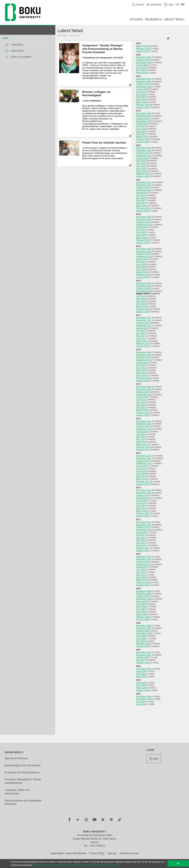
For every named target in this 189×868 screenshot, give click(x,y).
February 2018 (143, 309)
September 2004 (144, 699)
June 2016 (141, 368)
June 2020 (141, 232)
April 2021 (141, 203)
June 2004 (141, 704)
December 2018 (144, 283)
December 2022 (144, 148)
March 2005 (142, 688)
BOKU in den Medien (21, 57)
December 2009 (144, 591)
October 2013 (143, 461)
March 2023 (142, 137)
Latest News (17, 45)
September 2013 (144, 463)
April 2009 (141, 612)
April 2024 (141, 99)
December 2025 (144, 57)
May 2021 (141, 200)
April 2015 (141, 407)
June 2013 (141, 471)
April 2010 (141, 577)
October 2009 (143, 596)
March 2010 (142, 580)
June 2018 (141, 299)
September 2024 (144, 87)
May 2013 (141, 474)
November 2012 (144, 493)
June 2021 (141, 198)
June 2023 (141, 129)
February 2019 (143, 275)
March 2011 (142, 545)
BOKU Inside (17, 51)
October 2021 (143, 187)
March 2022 (142, 171)
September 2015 (144, 394)
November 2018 (144, 286)
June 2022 (141, 163)
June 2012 (141, 503)
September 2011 (144, 530)
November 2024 (144, 81)
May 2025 (141, 70)
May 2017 (141, 336)
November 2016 (144, 355)
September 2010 (144, 564)
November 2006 (144, 669)
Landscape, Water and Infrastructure (17, 792)
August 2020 (142, 227)
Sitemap (112, 853)
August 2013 (142, 466)
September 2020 (144, 225)
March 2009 (142, 614)
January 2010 (143, 585)
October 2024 (143, 84)
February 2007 (143, 663)
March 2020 (142, 238)
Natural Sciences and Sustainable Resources (23, 802)
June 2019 (141, 264)
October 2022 (143, 153)
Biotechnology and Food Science (23, 765)
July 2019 (141, 262)
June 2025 (141, 68)
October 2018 (143, 288)
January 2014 (143, 450)
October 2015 (143, 392)
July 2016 (141, 365)
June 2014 (141, 437)
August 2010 (142, 567)
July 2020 (141, 230)
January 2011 (143, 551)
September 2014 (144, 429)
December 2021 (144, 182)
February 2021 (143, 208)
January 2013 (143, 484)
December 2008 (144, 626)
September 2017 (144, 325)
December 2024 (144, 79)
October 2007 (143, 657)
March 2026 (142, 46)
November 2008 (144, 628)
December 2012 (144, 490)
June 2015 (141, 402)
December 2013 (144, 456)
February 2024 (143, 105)
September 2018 (144, 291)
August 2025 (142, 65)
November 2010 (144, 559)
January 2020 (143, 243)
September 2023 (144, 121)
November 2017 (144, 320)
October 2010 (143, 562)
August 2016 (142, 363)
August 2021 (142, 193)
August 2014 (142, 432)
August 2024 (142, 89)
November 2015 (144, 389)
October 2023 (143, 119)
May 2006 (141, 674)
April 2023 (141, 134)
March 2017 (142, 341)
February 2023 (143, 139)
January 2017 (143, 346)
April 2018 (141, 304)
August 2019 (142, 259)
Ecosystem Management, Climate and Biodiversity (23, 781)
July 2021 (141, 195)
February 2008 (143, 644)
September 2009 (144, 599)
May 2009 (141, 609)
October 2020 (143, 222)
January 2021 (143, 211)
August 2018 (142, 293)
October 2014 (143, 426)
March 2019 (142, 272)
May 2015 (141, 405)
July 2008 (141, 636)
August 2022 (142, 158)
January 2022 (143, 176)
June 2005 (141, 683)
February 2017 (143, 343)
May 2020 (141, 235)
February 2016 (143, 378)
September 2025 (144, 62)
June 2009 (141, 606)
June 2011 (141, 538)
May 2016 (141, 370)
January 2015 (143, 415)
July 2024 (141, 92)
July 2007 (141, 660)
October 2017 (143, 323)
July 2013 (141, 469)
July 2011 (141, 535)
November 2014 (144, 424)
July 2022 (141, 161)
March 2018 (142, 306)
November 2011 (144, 525)
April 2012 (141, 508)
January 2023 (143, 142)
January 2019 (143, 277)
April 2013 (141, 476)
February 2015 (143, 412)
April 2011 (141, 543)
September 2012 (144, 498)
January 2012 (143, 516)
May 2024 (141, 97)
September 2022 (144, 156)
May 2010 (141, 575)
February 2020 (143, 240)
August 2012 (142, 500)
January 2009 (143, 619)
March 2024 (142, 102)
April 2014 (141, 442)
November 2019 (144, 251)
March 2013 (142, 479)
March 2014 (142, 444)
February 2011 (143, 548)
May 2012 (141, 506)
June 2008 (141, 638)
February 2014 (143, 447)
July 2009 (141, 604)
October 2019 (143, 254)
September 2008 (144, 633)
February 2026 (143, 49)
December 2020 (144, 217)
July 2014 (141, 434)
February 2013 (143, 482)
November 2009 (144, 594)
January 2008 (143, 646)
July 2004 (141, 702)
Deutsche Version (129, 853)
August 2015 (142, 397)
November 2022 (144, 150)
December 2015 (144, 387)
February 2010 (143, 582)
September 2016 (144, 360)
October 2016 (143, 357)
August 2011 (142, 532)
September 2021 (144, 190)
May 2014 (141, 439)
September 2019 (144, 256)
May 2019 (141, 267)
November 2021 (144, 185)
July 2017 (141, 331)
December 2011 (144, 522)
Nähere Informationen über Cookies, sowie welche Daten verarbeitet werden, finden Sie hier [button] (77, 865)
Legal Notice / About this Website (68, 853)
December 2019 (144, 249)
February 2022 (143, 174)
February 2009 (143, 617)
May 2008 (141, 641)
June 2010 (141, 572)
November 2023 (144, 116)
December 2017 (144, 318)
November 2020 (144, 219)
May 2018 (141, 301)
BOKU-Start (62, 36)
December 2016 (144, 352)
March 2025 (142, 73)
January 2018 (143, 312)
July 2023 (141, 126)
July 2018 (141, 296)
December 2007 (144, 652)
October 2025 (143, 60)
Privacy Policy (97, 853)
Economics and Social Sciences (22, 772)
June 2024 (141, 94)
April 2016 (141, 373)
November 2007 (144, 655)
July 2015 (141, 400)
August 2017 (142, 328)
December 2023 (144, 113)
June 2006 (141, 671)
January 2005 (143, 690)
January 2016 (143, 381)
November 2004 (144, 696)
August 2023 (142, 124)
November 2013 (144, 458)
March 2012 (142, 511)
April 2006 (141, 676)
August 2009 (142, 601)
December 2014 (144, 421)
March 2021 (142, 206)
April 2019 (141, 269)
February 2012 (143, 513)
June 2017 (141, 333)
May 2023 (141, 131)
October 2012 (143, 495)
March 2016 (142, 375)
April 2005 (141, 685)
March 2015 (142, 410)
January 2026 (143, 51)
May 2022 (141, 166)
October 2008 (143, 631)
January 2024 (143, 107)
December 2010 (144, 557)
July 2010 (141, 569)
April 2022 (141, 168)
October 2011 (143, 527)
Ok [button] (178, 864)
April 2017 (141, 338)
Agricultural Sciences (16, 758)
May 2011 (141, 540)
